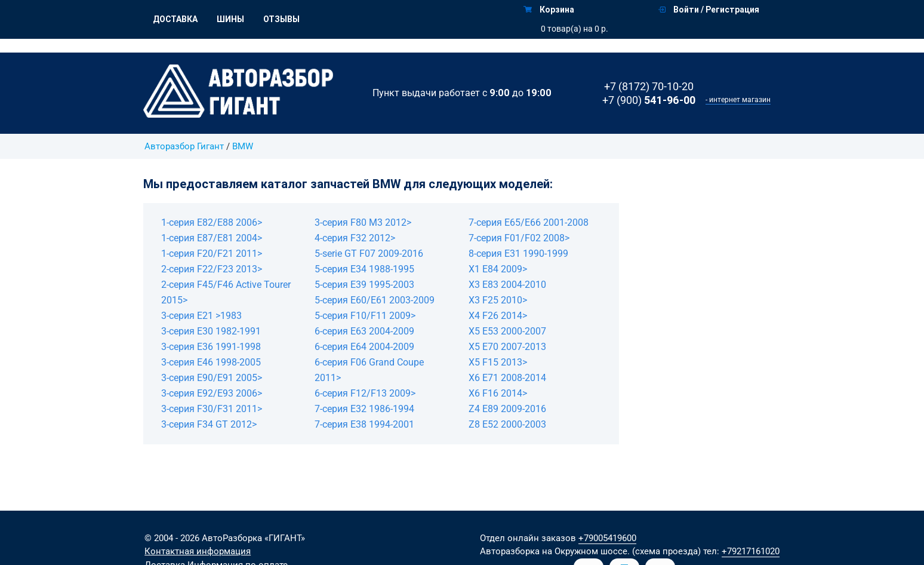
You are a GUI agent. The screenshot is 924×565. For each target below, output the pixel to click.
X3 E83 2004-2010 (507, 285)
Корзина (549, 10)
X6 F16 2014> (498, 393)
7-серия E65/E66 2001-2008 (529, 222)
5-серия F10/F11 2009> (365, 316)
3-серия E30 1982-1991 (211, 331)
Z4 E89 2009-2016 (507, 409)
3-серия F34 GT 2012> (209, 424)
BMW (243, 146)
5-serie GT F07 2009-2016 (369, 254)
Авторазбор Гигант (184, 146)
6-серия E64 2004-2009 (364, 347)
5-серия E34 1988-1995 (364, 269)
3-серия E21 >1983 (201, 316)
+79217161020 (751, 551)
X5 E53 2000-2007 (507, 331)
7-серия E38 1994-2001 (364, 424)
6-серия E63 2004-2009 (364, 331)
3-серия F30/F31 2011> (212, 409)
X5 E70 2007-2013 (507, 347)
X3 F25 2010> (498, 300)
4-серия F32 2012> (355, 238)
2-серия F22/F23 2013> (212, 269)
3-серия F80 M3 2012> (363, 222)
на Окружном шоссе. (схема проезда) (621, 551)
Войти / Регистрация (709, 10)
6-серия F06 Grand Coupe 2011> (369, 370)
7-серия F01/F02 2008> (519, 238)
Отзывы (281, 19)
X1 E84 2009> (498, 269)
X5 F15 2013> (498, 362)
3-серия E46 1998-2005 (211, 362)
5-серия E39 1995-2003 (364, 285)
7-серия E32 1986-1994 (364, 409)
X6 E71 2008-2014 (507, 378)
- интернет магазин (738, 100)
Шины (230, 19)
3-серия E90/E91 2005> (212, 378)
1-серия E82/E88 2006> (212, 222)
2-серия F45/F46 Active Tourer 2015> (226, 292)
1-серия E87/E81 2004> (212, 238)
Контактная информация (198, 551)
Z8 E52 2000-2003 (507, 424)
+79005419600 (607, 538)
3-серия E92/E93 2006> (212, 393)
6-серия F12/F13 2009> (365, 393)
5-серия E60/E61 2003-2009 (375, 300)
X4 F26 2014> (498, 316)
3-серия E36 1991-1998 (211, 347)
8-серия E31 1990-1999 (518, 254)
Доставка (175, 19)
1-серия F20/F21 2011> (212, 254)
